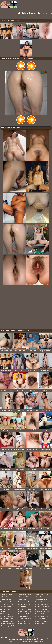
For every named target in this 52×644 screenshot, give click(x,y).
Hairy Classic (41, 624)
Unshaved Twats (8, 619)
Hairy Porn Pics (8, 602)
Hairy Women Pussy (26, 611)
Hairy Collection (8, 616)
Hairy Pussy (6, 597)
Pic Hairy (23, 607)
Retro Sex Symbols (43, 611)
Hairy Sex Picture (8, 595)
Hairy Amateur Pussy (26, 619)
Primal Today (41, 619)
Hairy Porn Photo (8, 604)
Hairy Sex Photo (42, 609)
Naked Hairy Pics (42, 616)
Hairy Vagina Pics (8, 624)
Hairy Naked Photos (42, 599)
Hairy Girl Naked (41, 597)
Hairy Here (6, 611)
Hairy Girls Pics (25, 604)
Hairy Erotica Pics (26, 602)
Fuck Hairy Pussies (43, 607)
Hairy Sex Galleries (26, 614)
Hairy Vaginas (7, 599)
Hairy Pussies (7, 607)
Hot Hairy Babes (42, 614)
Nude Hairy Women (25, 597)
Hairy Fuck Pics (25, 624)
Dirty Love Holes (8, 621)
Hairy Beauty (23, 599)
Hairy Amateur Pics (43, 604)
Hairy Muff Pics (25, 621)
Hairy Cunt (6, 609)
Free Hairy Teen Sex (26, 609)
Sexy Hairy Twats (42, 621)
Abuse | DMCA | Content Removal (33, 642)
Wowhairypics (7, 614)
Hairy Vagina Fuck (9, 626)
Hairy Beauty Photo (25, 595)
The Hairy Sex (24, 616)
